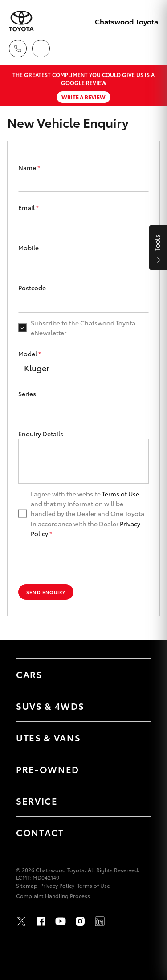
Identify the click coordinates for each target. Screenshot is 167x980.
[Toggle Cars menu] (135, 674)
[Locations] (41, 49)
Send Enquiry (46, 592)
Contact (40, 832)
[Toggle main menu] (149, 49)
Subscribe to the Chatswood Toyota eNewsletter (83, 328)
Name (29, 167)
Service (37, 801)
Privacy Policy (57, 885)
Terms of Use (121, 494)
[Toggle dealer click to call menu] (18, 49)
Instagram (80, 921)
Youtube (61, 921)
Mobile (29, 248)
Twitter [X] (21, 921)
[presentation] (84, 561)
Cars (29, 674)
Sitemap (27, 885)
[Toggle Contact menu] (135, 832)
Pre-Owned (48, 769)
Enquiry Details (41, 434)
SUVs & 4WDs (50, 706)
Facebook (41, 921)
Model (30, 354)
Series (27, 394)
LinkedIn (100, 921)
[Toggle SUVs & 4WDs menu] (135, 706)
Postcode (32, 288)
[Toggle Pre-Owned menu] (135, 769)
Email (29, 207)
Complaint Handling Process (53, 896)
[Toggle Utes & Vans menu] (135, 737)
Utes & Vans (48, 737)
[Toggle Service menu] (135, 801)
